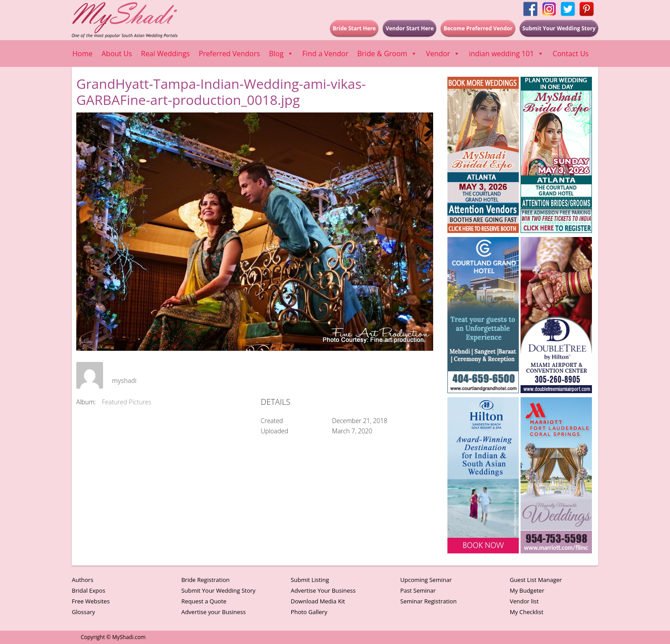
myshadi (124, 380)
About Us (117, 54)
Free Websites (91, 601)
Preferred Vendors (229, 54)
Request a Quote (204, 601)
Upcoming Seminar (426, 580)
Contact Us (571, 54)
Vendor (443, 54)
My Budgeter (527, 590)
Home (82, 54)
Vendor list (524, 601)
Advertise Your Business (323, 590)
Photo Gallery (309, 612)
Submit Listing (310, 580)
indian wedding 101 (506, 54)
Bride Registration (205, 580)
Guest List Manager (536, 580)
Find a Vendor (325, 54)
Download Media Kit (318, 601)
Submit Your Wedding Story (218, 590)
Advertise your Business (213, 612)
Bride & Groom (387, 54)
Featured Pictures (127, 402)
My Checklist (527, 612)
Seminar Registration (428, 601)
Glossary (83, 612)
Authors (83, 580)
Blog (281, 54)
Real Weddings (165, 54)
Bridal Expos (89, 590)
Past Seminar (418, 590)
